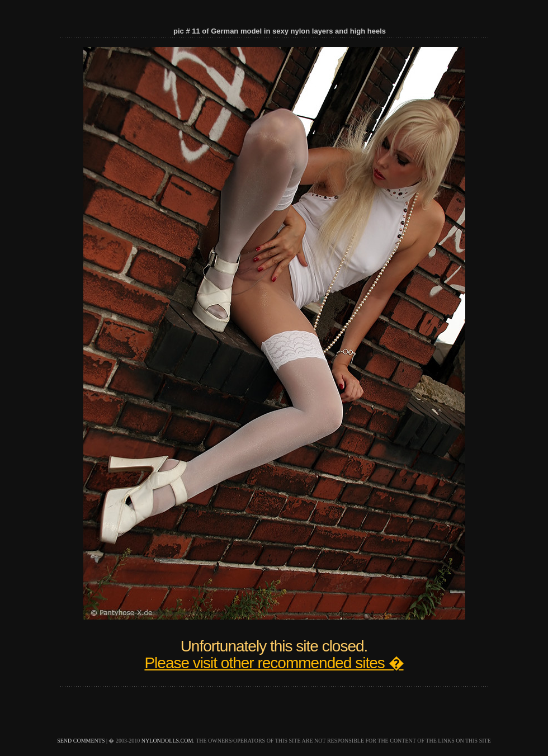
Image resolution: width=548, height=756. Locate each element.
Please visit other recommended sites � (274, 663)
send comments (81, 741)
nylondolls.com (167, 741)
